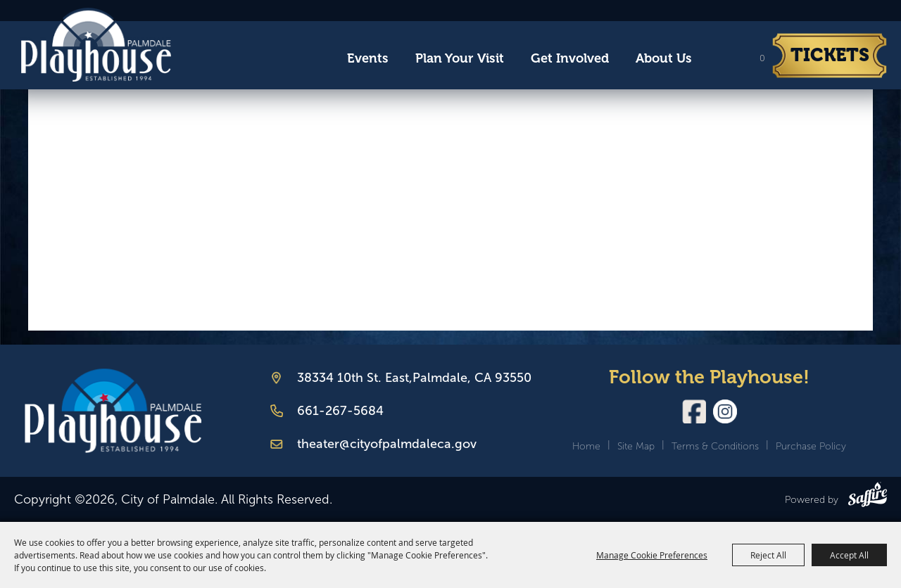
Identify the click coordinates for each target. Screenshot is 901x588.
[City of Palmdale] (96, 45)
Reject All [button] (768, 555)
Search (718, 59)
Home (586, 446)
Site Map (636, 446)
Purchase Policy (811, 446)
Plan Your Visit (460, 58)
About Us (664, 58)
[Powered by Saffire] (868, 497)
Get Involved (570, 58)
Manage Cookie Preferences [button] (652, 555)
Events (368, 58)
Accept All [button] (849, 555)
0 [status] (762, 58)
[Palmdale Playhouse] (113, 411)
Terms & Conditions (715, 446)
